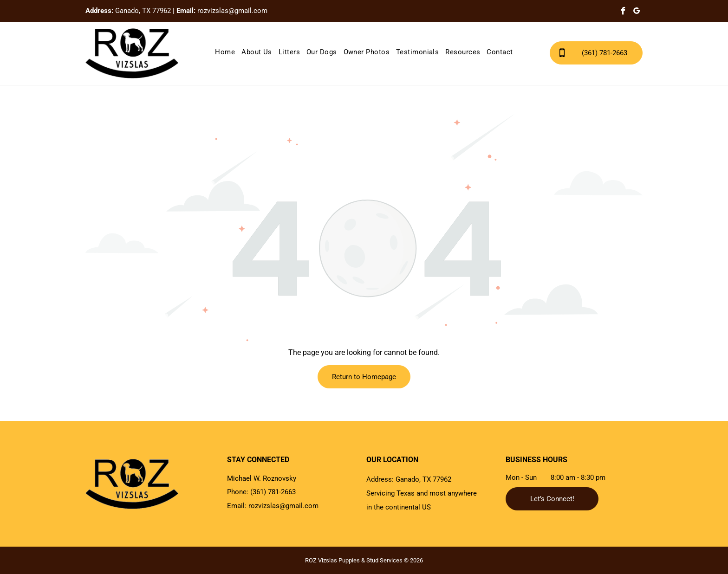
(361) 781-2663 (273, 492)
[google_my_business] (637, 12)
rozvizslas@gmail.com (232, 11)
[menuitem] (225, 52)
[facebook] (623, 12)
